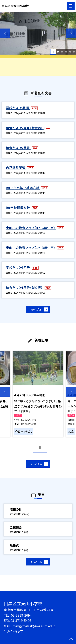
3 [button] (66, 52)
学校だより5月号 (18, 108)
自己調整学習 (16, 168)
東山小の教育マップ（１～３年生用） (31, 248)
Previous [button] (5, 33)
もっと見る (36, 310)
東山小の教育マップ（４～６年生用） (31, 228)
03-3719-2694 (21, 615)
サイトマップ (15, 631)
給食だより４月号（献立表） (25, 288)
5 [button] (74, 52)
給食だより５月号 (18, 148)
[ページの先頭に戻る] (71, 639)
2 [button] (62, 52)
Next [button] (71, 33)
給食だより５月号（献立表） (25, 128)
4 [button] (70, 52)
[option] (38, 33)
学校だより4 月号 (18, 267)
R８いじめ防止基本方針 (23, 188)
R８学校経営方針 (18, 208)
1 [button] (58, 52)
